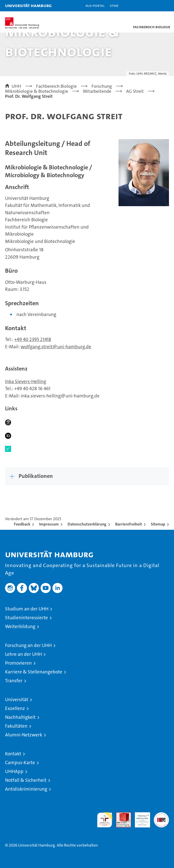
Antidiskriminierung (26, 789)
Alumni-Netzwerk (24, 735)
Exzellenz (15, 708)
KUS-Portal (95, 5)
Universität (17, 700)
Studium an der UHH (27, 609)
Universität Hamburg (28, 5)
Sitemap (158, 524)
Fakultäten (16, 726)
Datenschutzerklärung (87, 524)
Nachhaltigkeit (20, 717)
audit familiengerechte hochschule (105, 820)
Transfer (14, 681)
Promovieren (18, 663)
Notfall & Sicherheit (26, 780)
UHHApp (14, 771)
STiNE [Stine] (114, 5)
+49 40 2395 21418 (33, 339)
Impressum (49, 524)
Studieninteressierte (26, 618)
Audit (121, 815)
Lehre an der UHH (23, 654)
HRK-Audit (140, 818)
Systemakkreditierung (161, 815)
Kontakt (13, 754)
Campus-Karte (20, 763)
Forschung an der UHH (28, 645)
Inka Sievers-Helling (26, 381)
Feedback (22, 524)
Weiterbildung (20, 626)
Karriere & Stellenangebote (34, 672)
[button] (154, 6)
